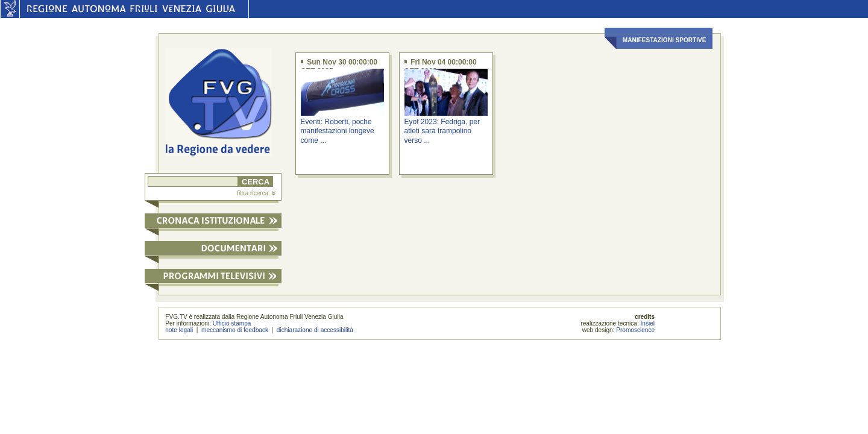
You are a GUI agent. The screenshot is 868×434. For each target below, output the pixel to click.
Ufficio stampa (232, 323)
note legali (179, 330)
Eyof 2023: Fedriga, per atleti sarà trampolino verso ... (442, 131)
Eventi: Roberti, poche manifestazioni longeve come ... (338, 131)
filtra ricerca (256, 193)
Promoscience (635, 330)
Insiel (648, 323)
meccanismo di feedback (235, 330)
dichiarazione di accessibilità (315, 330)
